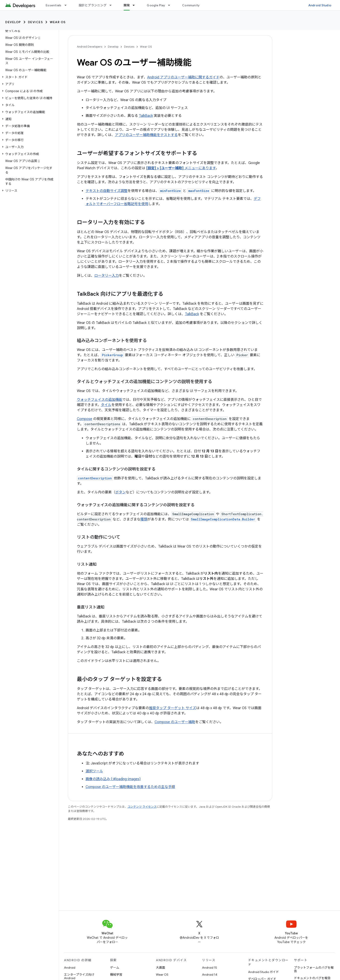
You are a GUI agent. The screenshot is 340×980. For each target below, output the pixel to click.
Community (191, 5)
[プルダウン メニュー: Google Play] (171, 5)
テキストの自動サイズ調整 (107, 191)
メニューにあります (181, 168)
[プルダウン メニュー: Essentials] (67, 5)
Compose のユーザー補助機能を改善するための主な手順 (130, 787)
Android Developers (90, 47)
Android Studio (320, 5)
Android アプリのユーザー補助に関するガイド (183, 77)
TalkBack (146, 116)
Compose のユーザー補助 (175, 722)
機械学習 (116, 975)
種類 (144, 519)
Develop (13, 22)
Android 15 (210, 968)
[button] (28, 77)
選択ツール (94, 771)
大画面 (161, 968)
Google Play (156, 5)
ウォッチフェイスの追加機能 (100, 400)
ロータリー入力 (107, 276)
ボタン (121, 492)
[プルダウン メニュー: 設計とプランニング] (112, 5)
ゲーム (115, 968)
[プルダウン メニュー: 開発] (136, 5)
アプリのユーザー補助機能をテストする (146, 135)
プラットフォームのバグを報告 (314, 969)
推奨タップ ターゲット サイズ (173, 708)
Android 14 (210, 975)
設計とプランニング (93, 5)
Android (70, 968)
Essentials (54, 5)
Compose (85, 419)
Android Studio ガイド (263, 972)
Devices (35, 22)
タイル (106, 405)
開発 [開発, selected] (127, 5)
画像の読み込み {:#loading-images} (113, 779)
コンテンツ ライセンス (142, 807)
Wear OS (58, 22)
